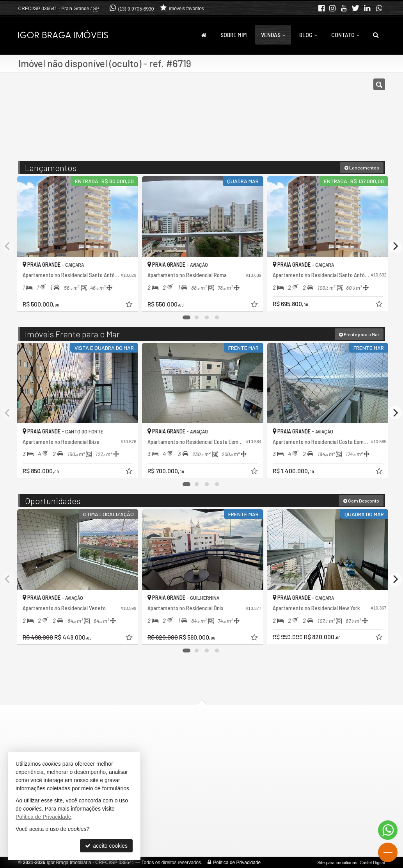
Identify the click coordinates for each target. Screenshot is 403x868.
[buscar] (308, 120)
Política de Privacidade (237, 862)
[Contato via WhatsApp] (388, 830)
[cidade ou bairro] (260, 120)
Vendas (273, 35)
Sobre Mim (234, 35)
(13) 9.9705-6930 (136, 9)
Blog (308, 35)
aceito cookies (106, 846)
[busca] (376, 35)
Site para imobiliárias (337, 862)
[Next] (395, 246)
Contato (345, 35)
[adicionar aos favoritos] (128, 303)
